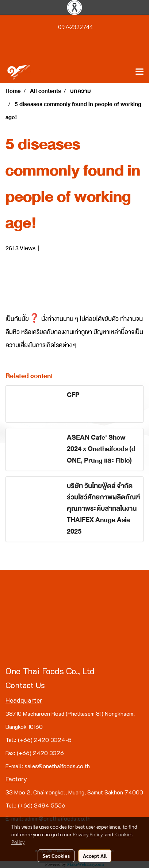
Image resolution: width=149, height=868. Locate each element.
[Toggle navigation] (140, 72)
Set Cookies (56, 856)
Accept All (95, 856)
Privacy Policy (88, 834)
